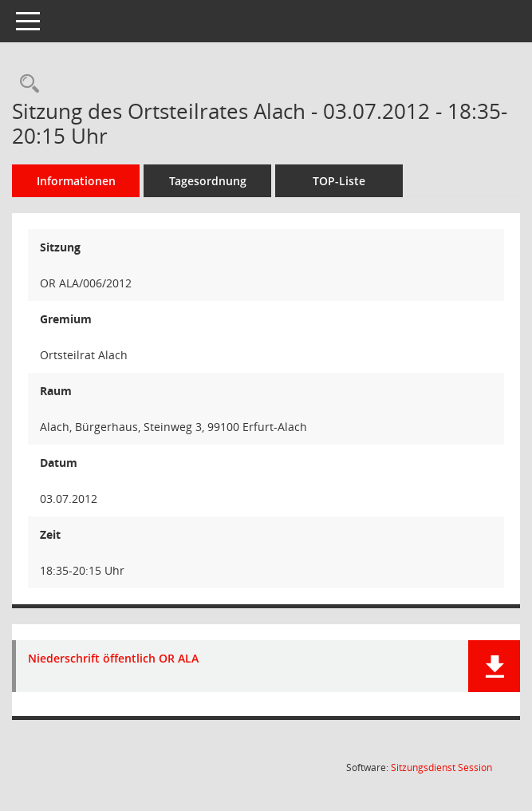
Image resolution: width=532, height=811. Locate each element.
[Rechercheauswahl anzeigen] (26, 84)
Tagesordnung (208, 181)
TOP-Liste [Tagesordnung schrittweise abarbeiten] (339, 181)
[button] (494, 666)
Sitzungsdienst (441, 767)
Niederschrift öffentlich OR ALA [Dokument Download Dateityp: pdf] (113, 659)
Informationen (76, 181)
